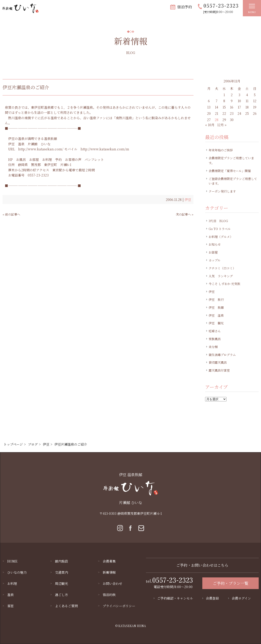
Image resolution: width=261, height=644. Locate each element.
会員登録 (212, 598)
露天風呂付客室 (219, 370)
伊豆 (188, 200)
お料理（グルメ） (221, 237)
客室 (10, 606)
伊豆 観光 (216, 323)
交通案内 (61, 572)
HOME (12, 561)
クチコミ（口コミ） (222, 268)
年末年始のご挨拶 (221, 150)
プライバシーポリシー (119, 606)
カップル (215, 260)
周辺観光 (61, 583)
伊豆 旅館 (216, 307)
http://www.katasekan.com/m (105, 149)
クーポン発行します (222, 191)
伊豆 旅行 (216, 300)
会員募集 (109, 561)
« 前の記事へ (11, 214)
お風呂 (21, 159)
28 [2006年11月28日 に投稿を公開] (217, 120)
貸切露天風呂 (218, 362)
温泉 (10, 595)
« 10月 (210, 125)
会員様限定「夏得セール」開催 (230, 171)
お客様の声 (73, 159)
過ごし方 (61, 595)
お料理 (47, 159)
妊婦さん (215, 331)
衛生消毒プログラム (222, 355)
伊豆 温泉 (16, 144)
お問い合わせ (112, 583)
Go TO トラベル (220, 229)
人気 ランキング (221, 276)
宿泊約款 (109, 595)
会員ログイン (241, 598)
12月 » (222, 125)
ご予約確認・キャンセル (175, 598)
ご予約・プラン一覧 (231, 583)
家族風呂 (215, 339)
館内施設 (61, 561)
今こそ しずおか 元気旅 (224, 284)
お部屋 (34, 159)
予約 (58, 159)
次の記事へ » (185, 214)
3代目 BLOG (218, 221)
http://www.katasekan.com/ (41, 149)
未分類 (213, 347)
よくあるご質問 (66, 606)
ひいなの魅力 (17, 572)
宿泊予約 (185, 7)
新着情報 (109, 572)
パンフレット (94, 159)
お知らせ (215, 244)
